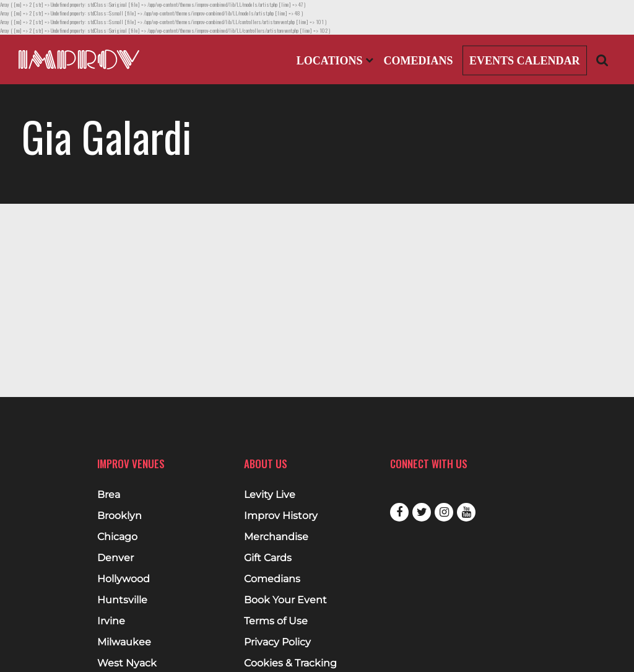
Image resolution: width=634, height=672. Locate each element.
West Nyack (127, 663)
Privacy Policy (277, 642)
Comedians (418, 61)
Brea (109, 495)
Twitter (422, 512)
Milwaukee (124, 642)
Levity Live (270, 495)
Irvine (111, 621)
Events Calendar (525, 61)
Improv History (281, 516)
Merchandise (276, 537)
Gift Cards (268, 558)
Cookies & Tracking (290, 663)
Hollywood (124, 579)
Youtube (466, 512)
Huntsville (122, 600)
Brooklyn (119, 516)
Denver (115, 558)
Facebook (399, 512)
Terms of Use (276, 621)
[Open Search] (602, 60)
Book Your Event (285, 600)
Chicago (117, 537)
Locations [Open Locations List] (335, 61)
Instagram (444, 512)
